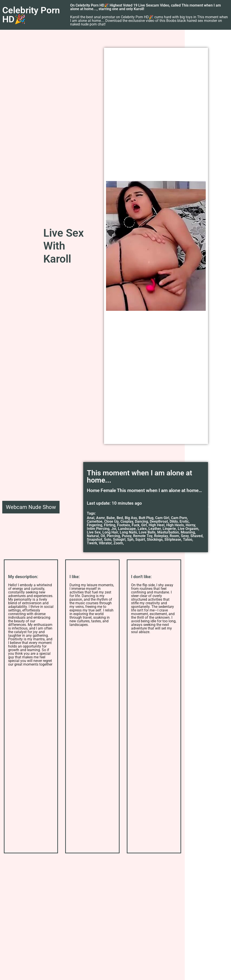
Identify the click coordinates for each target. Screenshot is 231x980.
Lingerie (169, 529)
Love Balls (147, 532)
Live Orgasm (188, 529)
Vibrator (105, 543)
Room (174, 536)
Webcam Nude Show (31, 507)
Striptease (173, 539)
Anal (91, 518)
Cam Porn (179, 518)
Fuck (136, 525)
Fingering (95, 525)
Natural (93, 536)
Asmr (100, 518)
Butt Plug (146, 518)
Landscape (127, 529)
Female (108, 490)
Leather (155, 529)
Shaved (196, 536)
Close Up (111, 521)
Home (93, 490)
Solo (108, 539)
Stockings (155, 539)
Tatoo (188, 539)
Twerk (92, 543)
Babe (111, 518)
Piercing (113, 536)
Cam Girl (162, 518)
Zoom (118, 543)
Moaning (188, 532)
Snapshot (95, 539)
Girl (144, 525)
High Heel (157, 525)
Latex (142, 529)
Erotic (184, 521)
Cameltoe (95, 521)
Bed (120, 518)
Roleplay (161, 536)
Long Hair (110, 532)
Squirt (140, 539)
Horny (190, 525)
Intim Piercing (98, 529)
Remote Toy (143, 536)
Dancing (141, 521)
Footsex (124, 525)
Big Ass (131, 518)
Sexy (185, 536)
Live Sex (94, 532)
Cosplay (127, 521)
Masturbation (168, 532)
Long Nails (128, 532)
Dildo (174, 521)
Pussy (127, 536)
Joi (114, 529)
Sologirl (119, 539)
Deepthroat (159, 521)
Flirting (110, 525)
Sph (130, 539)
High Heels (175, 525)
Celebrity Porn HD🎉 (31, 15)
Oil (103, 536)
